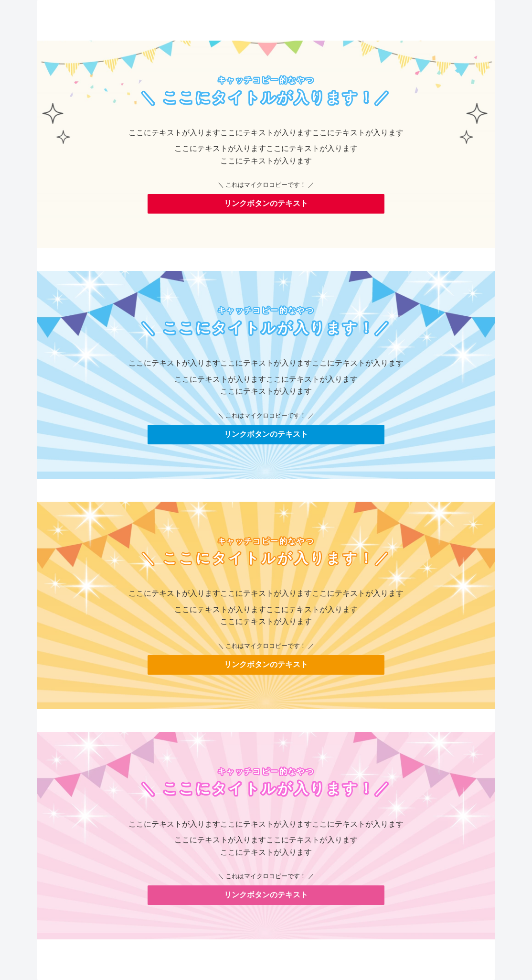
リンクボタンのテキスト (266, 203)
